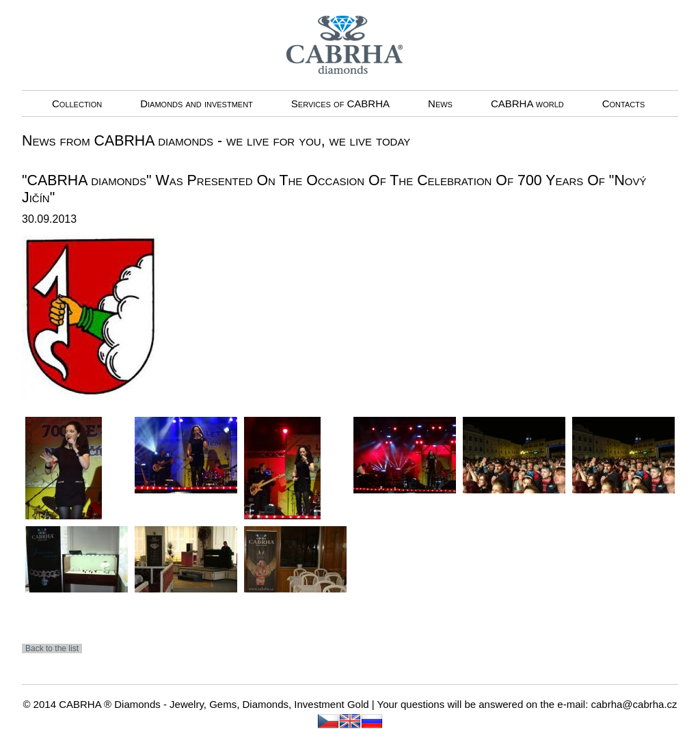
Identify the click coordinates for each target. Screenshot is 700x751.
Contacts (624, 104)
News (440, 104)
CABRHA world (527, 104)
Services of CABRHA (340, 104)
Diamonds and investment (197, 104)
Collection (77, 104)
